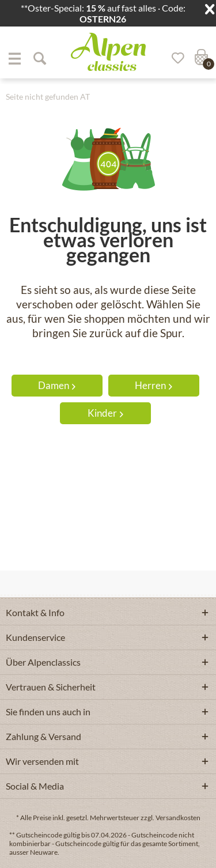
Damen (57, 385)
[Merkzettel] (174, 58)
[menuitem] (14, 58)
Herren (154, 385)
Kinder (105, 413)
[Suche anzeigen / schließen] (39, 58)
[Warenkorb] (200, 58)
